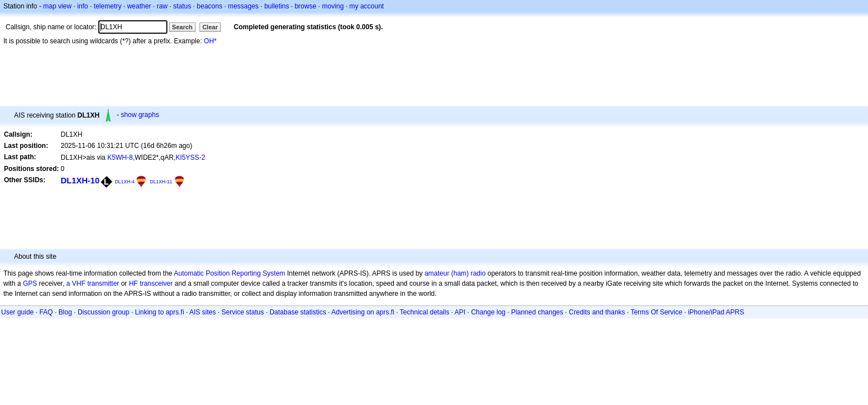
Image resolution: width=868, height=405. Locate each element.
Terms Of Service (656, 312)
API (460, 312)
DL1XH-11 (161, 182)
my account (367, 6)
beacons (209, 6)
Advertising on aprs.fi (363, 312)
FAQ (46, 312)
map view (58, 6)
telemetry (108, 6)
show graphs (140, 115)
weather (139, 6)
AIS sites (203, 312)
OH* (210, 41)
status (182, 6)
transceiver (156, 283)
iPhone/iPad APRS (716, 312)
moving (333, 6)
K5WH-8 (120, 157)
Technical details (425, 312)
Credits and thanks (597, 312)
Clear (210, 27)
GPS (30, 283)
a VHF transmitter (93, 283)
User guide (17, 312)
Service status (242, 312)
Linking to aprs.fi (159, 312)
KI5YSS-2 (190, 157)
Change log (488, 312)
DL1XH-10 (80, 181)
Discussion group (103, 312)
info (82, 6)
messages (244, 6)
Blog (65, 312)
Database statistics (298, 312)
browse (305, 6)
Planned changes (537, 312)
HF (133, 283)
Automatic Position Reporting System (229, 273)
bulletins (276, 6)
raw (162, 6)
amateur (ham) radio (455, 273)
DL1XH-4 (124, 182)
